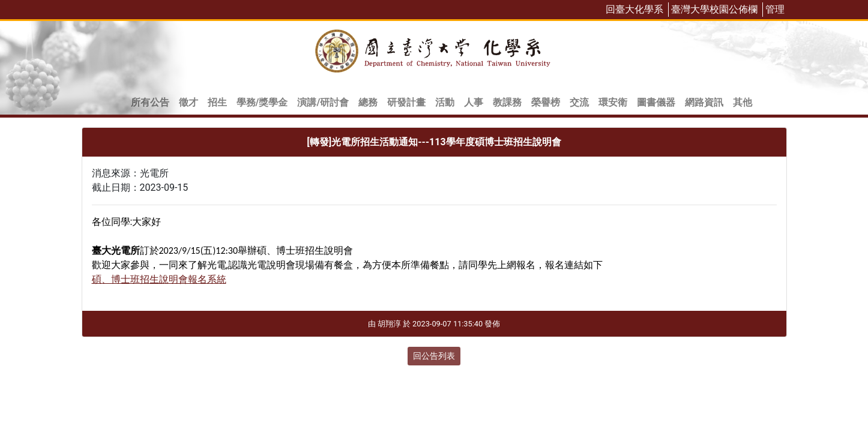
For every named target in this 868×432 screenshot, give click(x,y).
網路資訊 (704, 102)
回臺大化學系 (634, 9)
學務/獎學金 (262, 102)
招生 (217, 102)
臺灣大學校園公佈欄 (714, 9)
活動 (445, 102)
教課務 (507, 102)
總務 (368, 102)
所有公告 (150, 102)
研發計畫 (406, 102)
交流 (579, 102)
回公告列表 (434, 356)
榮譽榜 (546, 102)
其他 (743, 102)
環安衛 (613, 102)
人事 (474, 102)
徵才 (188, 102)
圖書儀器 (656, 102)
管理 (775, 9)
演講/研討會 (323, 102)
